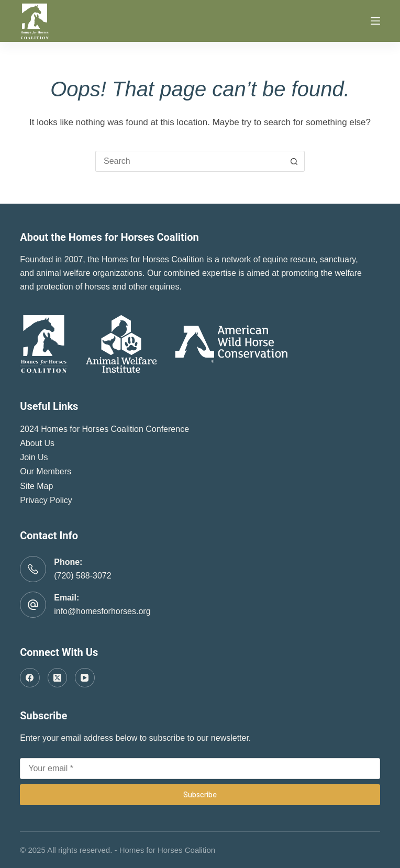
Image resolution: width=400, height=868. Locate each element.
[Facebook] (30, 678)
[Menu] (375, 21)
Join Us (34, 457)
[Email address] (200, 769)
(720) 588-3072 (82, 576)
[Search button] (294, 161)
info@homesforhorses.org (102, 611)
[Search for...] (190, 161)
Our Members (46, 471)
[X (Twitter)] (58, 678)
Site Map (36, 486)
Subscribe (200, 794)
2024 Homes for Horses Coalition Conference (104, 429)
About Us (37, 443)
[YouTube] (85, 678)
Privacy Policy (46, 500)
